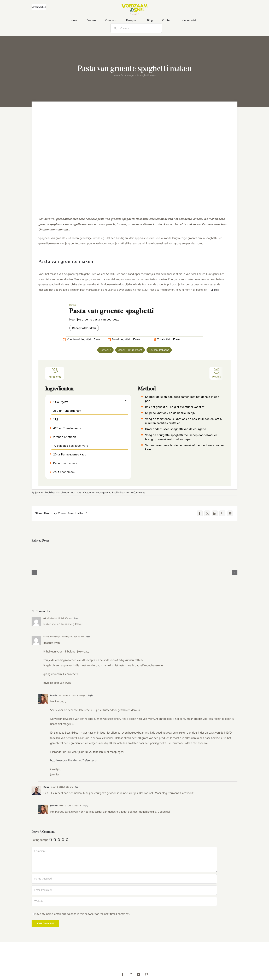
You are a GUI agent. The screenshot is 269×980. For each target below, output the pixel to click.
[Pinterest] (222, 513)
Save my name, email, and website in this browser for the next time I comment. (82, 914)
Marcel (46, 787)
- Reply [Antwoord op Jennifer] (89, 695)
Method (217, 373)
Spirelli (215, 290)
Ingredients (55, 373)
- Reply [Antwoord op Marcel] (76, 787)
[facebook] (123, 975)
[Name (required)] (124, 879)
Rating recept (40, 840)
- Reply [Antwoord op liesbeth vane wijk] (87, 637)
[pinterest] (146, 975)
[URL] (124, 901)
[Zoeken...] (136, 28)
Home (116, 75)
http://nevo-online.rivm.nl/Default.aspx (74, 761)
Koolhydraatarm (121, 493)
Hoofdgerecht (103, 493)
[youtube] (138, 975)
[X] (207, 513)
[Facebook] (200, 513)
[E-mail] (230, 513)
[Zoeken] (115, 28)
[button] (126, 400)
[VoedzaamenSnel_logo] (134, 5)
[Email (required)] (124, 890)
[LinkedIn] (215, 513)
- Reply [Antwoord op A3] (75, 618)
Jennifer (39, 493)
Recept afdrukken (84, 328)
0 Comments (138, 493)
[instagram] (131, 975)
